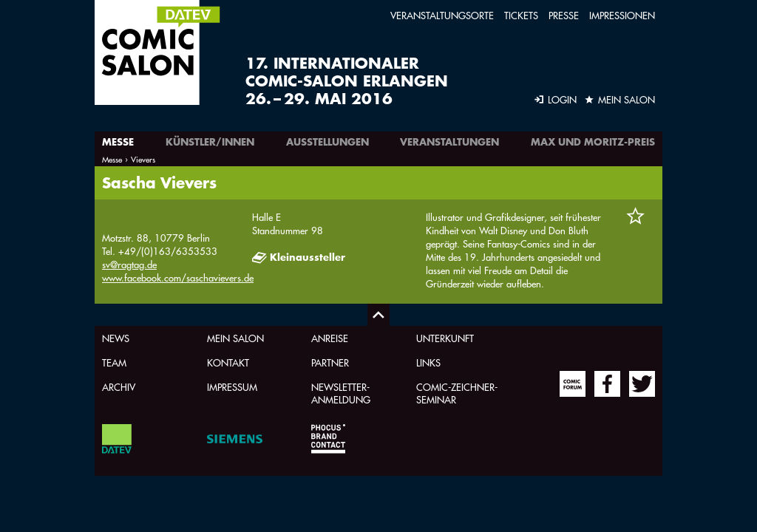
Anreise (330, 338)
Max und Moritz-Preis (593, 142)
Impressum (232, 387)
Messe (118, 142)
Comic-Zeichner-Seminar (457, 393)
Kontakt (228, 362)
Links (428, 362)
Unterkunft (445, 338)
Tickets (521, 15)
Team (114, 362)
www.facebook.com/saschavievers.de (178, 277)
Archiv (119, 387)
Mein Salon (235, 338)
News (116, 338)
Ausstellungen (327, 142)
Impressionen (622, 15)
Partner (330, 362)
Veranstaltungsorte (442, 15)
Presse (564, 15)
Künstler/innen (210, 142)
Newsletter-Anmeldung (341, 393)
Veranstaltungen (449, 142)
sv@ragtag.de (129, 264)
